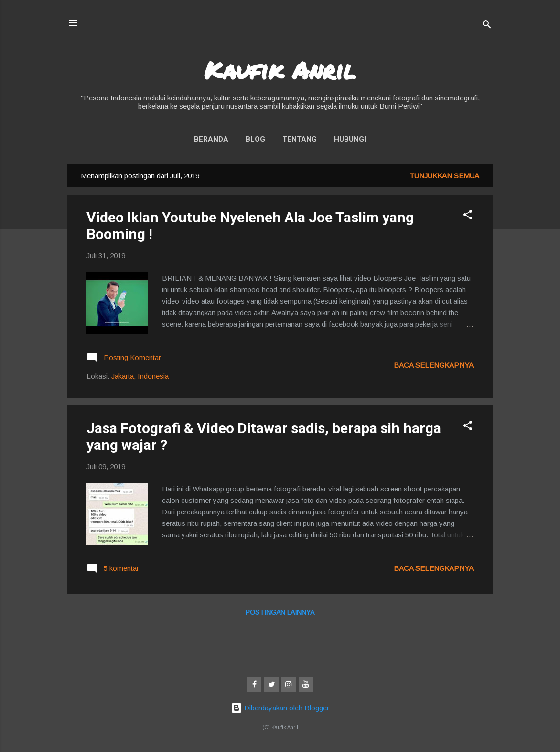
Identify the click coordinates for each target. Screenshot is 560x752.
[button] (468, 216)
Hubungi (350, 139)
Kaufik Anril (280, 70)
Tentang (300, 139)
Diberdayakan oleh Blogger (280, 708)
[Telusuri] (487, 26)
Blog (255, 139)
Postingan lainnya (280, 612)
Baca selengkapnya (434, 365)
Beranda (211, 139)
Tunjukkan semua (444, 176)
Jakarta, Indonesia (140, 376)
